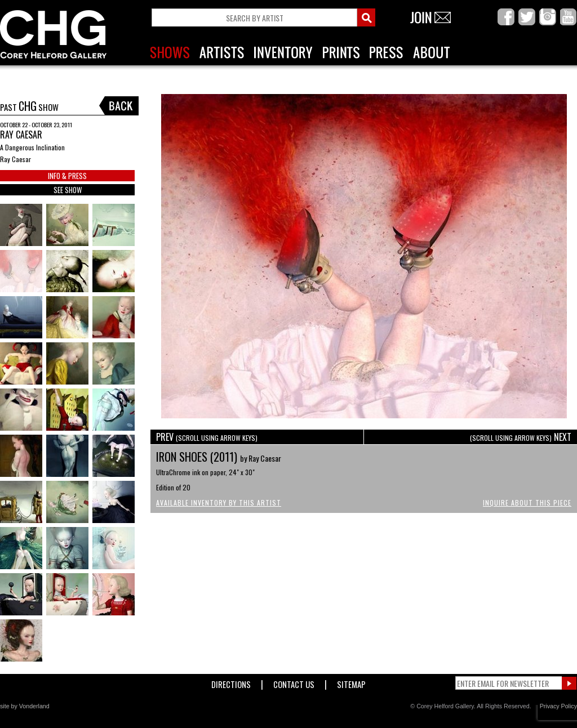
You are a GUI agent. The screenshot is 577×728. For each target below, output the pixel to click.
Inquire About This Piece (527, 503)
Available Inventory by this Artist (219, 503)
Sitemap (351, 682)
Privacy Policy (558, 706)
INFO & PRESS (67, 176)
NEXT (521, 437)
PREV (207, 437)
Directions (231, 682)
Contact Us (294, 682)
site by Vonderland (25, 706)
